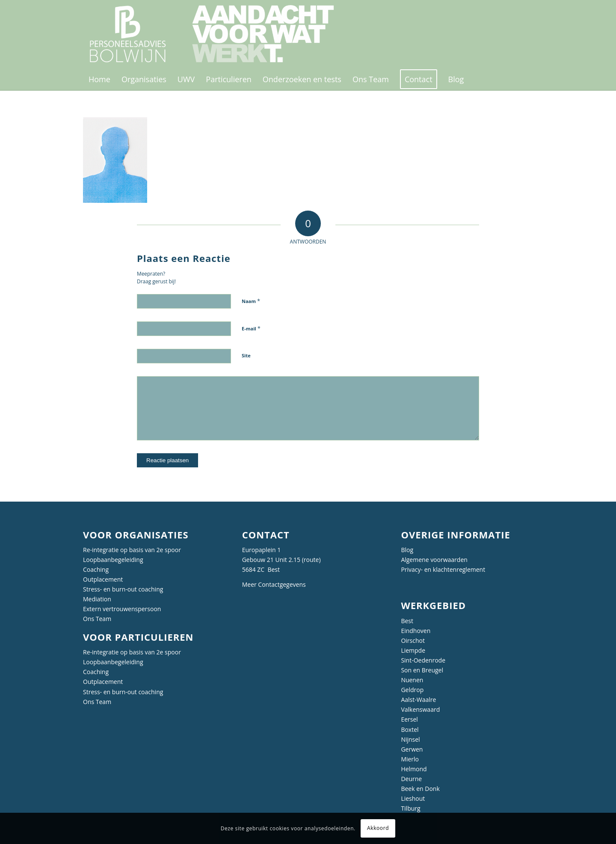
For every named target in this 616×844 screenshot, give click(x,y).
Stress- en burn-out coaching (123, 589)
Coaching (96, 569)
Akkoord (378, 828)
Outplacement (103, 579)
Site (246, 355)
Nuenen (412, 680)
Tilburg (410, 808)
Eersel (409, 719)
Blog (407, 550)
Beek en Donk (420, 789)
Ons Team (97, 619)
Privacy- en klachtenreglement (443, 569)
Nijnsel (410, 739)
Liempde (413, 650)
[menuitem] (99, 79)
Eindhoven (416, 631)
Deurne (411, 779)
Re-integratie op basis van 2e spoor (132, 550)
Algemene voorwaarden (434, 560)
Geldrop (412, 690)
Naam (251, 301)
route (311, 560)
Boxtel (410, 730)
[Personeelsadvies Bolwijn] (217, 34)
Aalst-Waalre (418, 700)
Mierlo (410, 759)
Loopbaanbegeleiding (113, 560)
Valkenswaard (420, 709)
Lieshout (413, 798)
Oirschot (413, 640)
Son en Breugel (422, 670)
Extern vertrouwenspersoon (122, 609)
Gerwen (412, 749)
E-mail (251, 328)
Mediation (97, 599)
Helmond (414, 769)
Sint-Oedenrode (423, 660)
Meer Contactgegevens (274, 584)
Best (407, 621)
